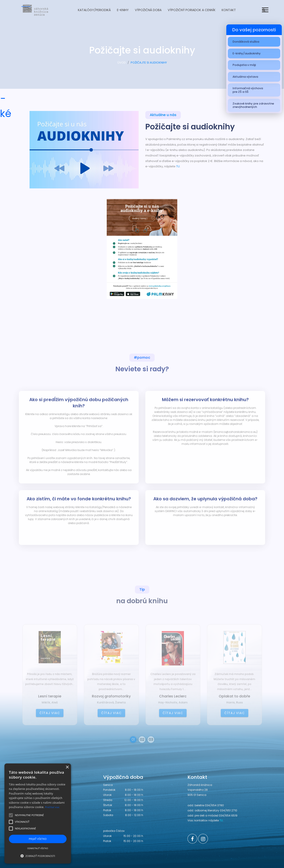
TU (178, 166)
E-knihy (123, 10)
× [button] (67, 767)
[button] (38, 856)
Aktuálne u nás (163, 116)
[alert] (38, 814)
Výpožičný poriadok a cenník (192, 10)
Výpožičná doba (148, 10)
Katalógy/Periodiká (94, 10)
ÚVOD (122, 64)
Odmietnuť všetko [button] (38, 848)
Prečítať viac (52, 807)
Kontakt (229, 10)
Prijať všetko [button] (38, 839)
